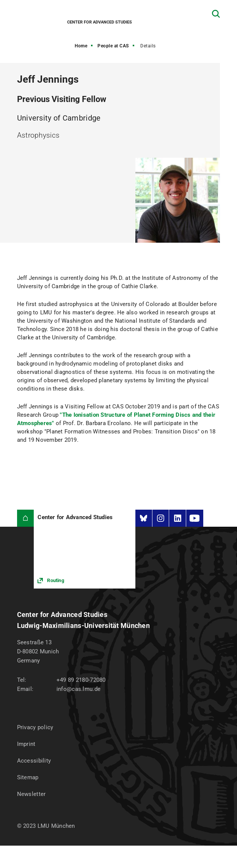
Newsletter (31, 794)
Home (81, 46)
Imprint (26, 744)
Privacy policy (35, 727)
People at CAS (113, 46)
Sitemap (28, 777)
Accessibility (34, 761)
